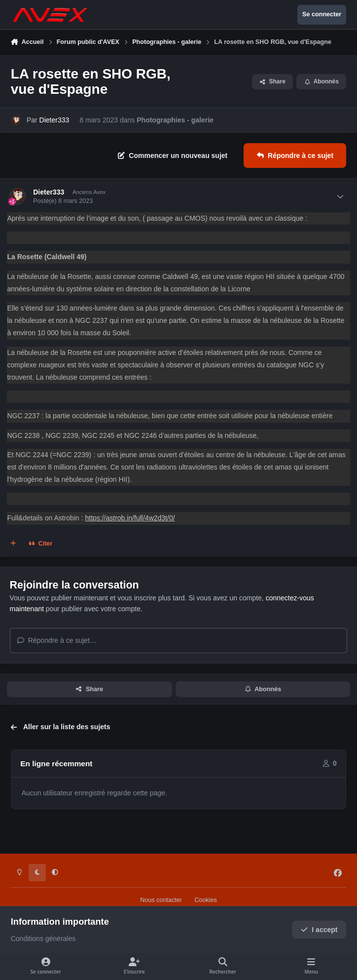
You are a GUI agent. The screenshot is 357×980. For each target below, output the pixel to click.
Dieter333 (54, 120)
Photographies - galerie (175, 120)
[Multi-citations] (13, 544)
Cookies (206, 900)
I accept (319, 930)
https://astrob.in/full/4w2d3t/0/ (130, 518)
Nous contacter (161, 900)
